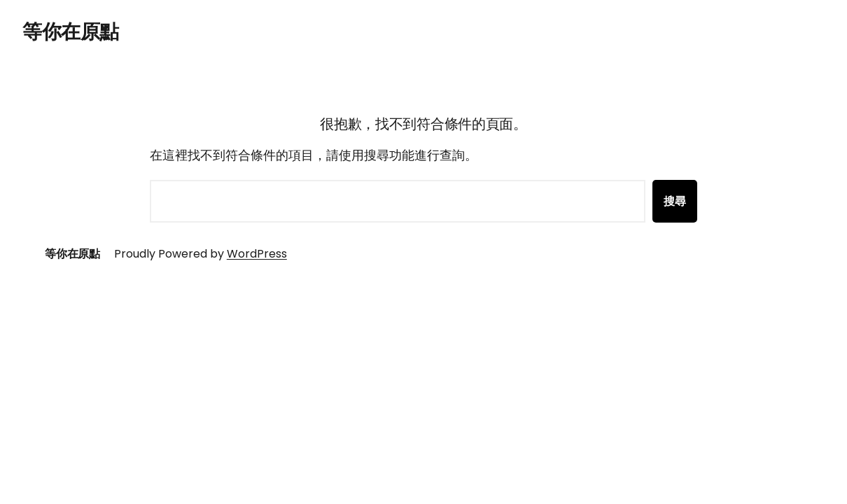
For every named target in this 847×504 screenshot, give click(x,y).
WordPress (257, 254)
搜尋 (675, 201)
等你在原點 (71, 32)
